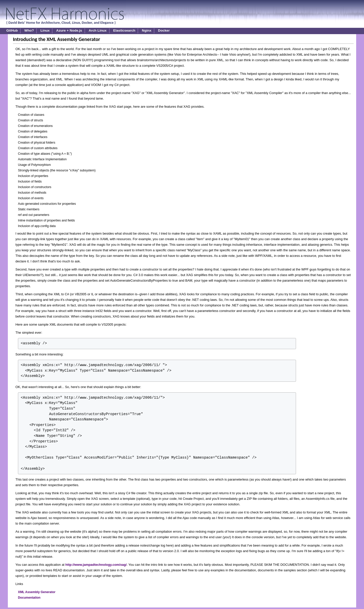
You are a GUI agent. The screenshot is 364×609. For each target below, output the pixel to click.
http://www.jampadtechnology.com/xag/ (96, 565)
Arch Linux (98, 30)
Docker (164, 30)
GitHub (12, 30)
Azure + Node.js (69, 30)
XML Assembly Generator (37, 592)
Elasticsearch (124, 30)
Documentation (29, 598)
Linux (45, 30)
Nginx (147, 30)
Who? (29, 30)
